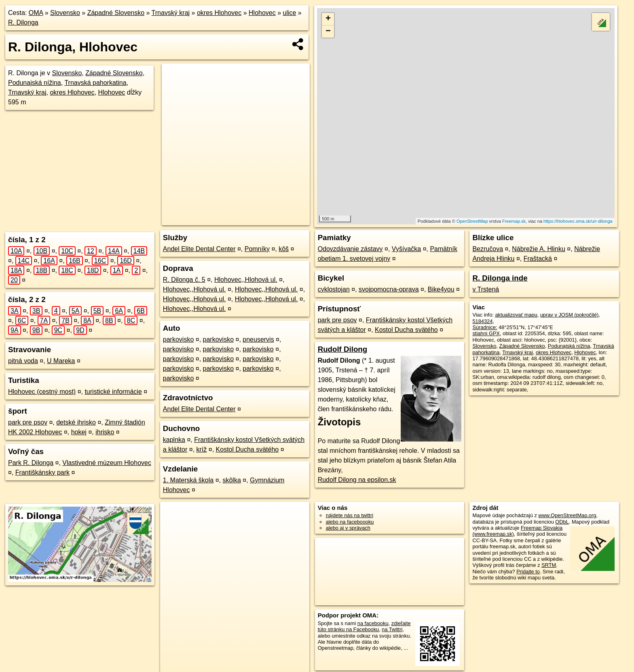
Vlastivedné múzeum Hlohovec (107, 463)
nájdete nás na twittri (350, 515)
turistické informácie (113, 392)
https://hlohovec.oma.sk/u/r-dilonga (578, 221)
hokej (79, 432)
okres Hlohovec (219, 13)
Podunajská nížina (35, 83)
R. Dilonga (23, 22)
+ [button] (328, 19)
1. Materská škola (188, 480)
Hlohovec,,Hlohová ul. (246, 280)
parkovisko (178, 339)
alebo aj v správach (348, 528)
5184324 (482, 321)
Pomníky (257, 249)
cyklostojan (334, 289)
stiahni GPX (486, 333)
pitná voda (23, 361)
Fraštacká (538, 259)
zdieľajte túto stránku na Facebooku (364, 626)
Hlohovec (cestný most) (42, 392)
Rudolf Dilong (343, 349)
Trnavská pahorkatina (95, 83)
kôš (284, 249)
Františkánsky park (42, 472)
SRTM (549, 565)
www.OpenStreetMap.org (567, 515)
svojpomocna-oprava (389, 289)
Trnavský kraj (171, 13)
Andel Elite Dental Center (199, 249)
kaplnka (174, 440)
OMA (36, 13)
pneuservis (258, 339)
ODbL (562, 522)
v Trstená (486, 289)
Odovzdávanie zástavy (350, 249)
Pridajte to (528, 572)
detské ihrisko (76, 422)
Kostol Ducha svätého (247, 449)
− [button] (328, 32)
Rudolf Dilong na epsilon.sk (357, 480)
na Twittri (392, 629)
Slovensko (65, 13)
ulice (290, 13)
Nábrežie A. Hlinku (539, 249)
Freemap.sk (514, 221)
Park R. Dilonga (31, 463)
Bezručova (488, 249)
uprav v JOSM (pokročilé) (569, 315)
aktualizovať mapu (516, 315)
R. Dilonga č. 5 (184, 280)
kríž (202, 449)
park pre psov (28, 422)
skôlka (231, 480)
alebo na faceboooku (350, 522)
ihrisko (105, 432)
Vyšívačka (406, 249)
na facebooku (373, 623)
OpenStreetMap (472, 221)
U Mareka (61, 361)
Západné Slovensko (116, 13)
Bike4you (441, 289)
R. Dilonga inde (500, 278)
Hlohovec (262, 13)
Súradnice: (485, 327)
